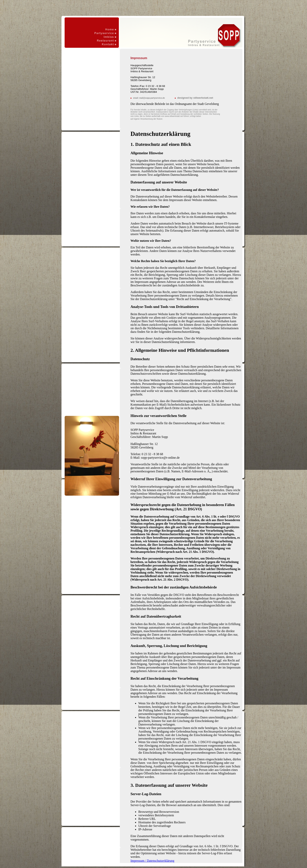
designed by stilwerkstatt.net (195, 98)
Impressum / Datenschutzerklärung (152, 861)
